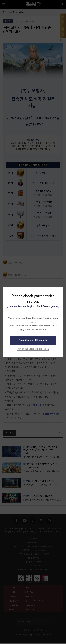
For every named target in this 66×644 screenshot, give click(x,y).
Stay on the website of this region (33, 349)
